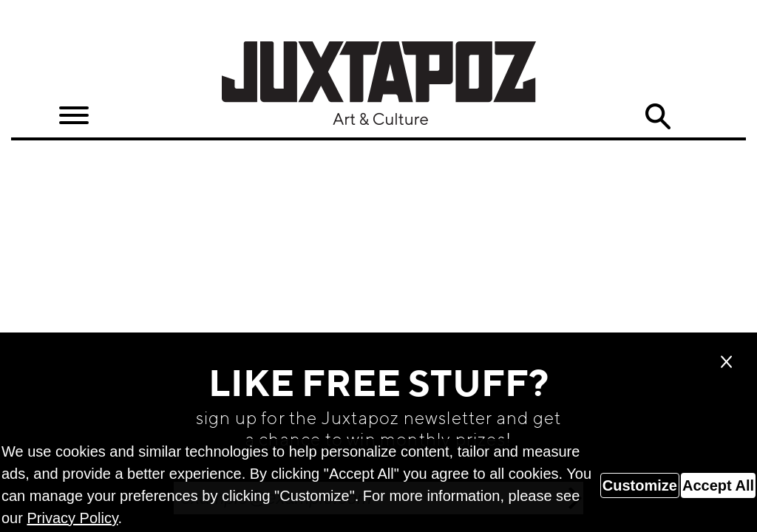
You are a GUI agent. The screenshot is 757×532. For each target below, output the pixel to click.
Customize (640, 485)
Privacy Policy (72, 518)
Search (657, 117)
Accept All (718, 485)
